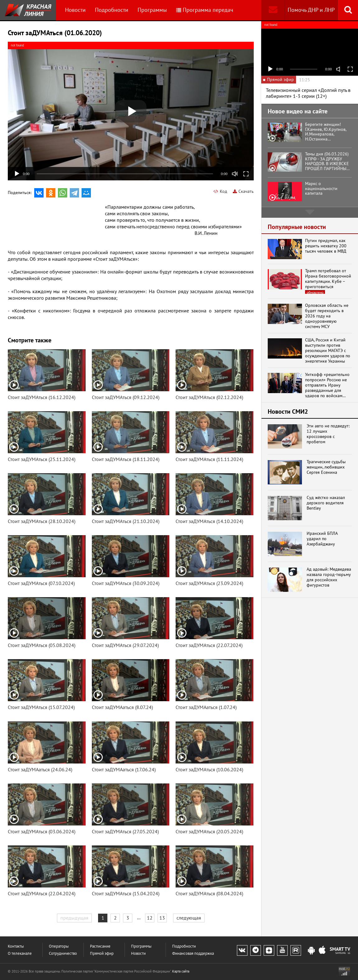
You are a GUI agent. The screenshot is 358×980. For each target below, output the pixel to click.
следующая (189, 918)
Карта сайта (181, 971)
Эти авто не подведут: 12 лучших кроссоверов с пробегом (328, 434)
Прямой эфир (102, 953)
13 (162, 918)
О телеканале (20, 953)
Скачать (243, 191)
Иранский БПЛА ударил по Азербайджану (322, 539)
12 (150, 918)
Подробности (112, 10)
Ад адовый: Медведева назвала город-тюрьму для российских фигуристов (329, 577)
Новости (75, 10)
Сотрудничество (63, 953)
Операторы (59, 946)
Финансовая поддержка (193, 953)
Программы (152, 10)
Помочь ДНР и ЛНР (311, 10)
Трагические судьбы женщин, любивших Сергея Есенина (326, 467)
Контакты (16, 946)
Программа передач (205, 10)
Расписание (100, 946)
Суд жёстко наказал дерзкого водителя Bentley (326, 503)
